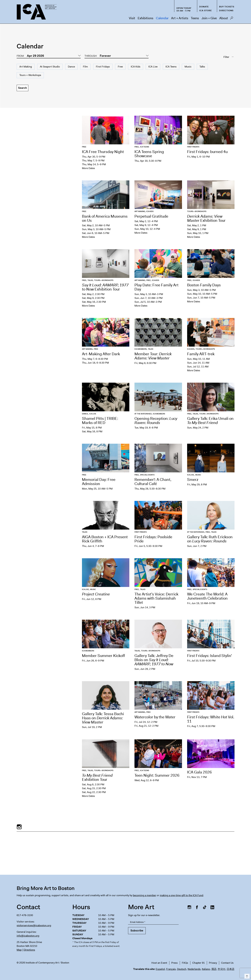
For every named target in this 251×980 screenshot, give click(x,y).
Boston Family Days (204, 285)
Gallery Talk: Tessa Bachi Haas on (103, 718)
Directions (226, 10)
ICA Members (141, 349)
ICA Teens (171, 67)
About (224, 18)
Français (171, 969)
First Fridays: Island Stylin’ (210, 656)
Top (246, 976)
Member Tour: (153, 356)
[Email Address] (153, 922)
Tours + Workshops (30, 75)
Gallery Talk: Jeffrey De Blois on (154, 660)
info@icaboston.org (28, 936)
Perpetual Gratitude (151, 216)
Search (232, 19)
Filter (226, 57)
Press (174, 963)
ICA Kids (136, 67)
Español (160, 969)
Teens (195, 18)
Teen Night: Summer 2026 (157, 775)
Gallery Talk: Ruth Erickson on (210, 539)
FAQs (185, 963)
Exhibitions (146, 18)
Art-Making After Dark (101, 354)
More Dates (88, 168)
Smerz (193, 480)
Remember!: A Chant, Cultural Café (153, 482)
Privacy (213, 963)
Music (188, 67)
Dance (71, 67)
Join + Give (209, 18)
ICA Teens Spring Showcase (149, 154)
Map (19, 950)
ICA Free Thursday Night (103, 152)
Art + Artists (180, 18)
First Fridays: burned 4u (207, 152)
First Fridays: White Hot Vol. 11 (211, 719)
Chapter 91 (198, 963)
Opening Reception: (156, 421)
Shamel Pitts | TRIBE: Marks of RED (100, 421)
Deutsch (182, 969)
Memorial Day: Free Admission (99, 482)
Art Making (26, 67)
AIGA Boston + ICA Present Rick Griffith (105, 539)
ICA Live (153, 67)
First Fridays (103, 67)
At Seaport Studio (50, 67)
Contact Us (227, 963)
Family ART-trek (201, 354)
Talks (202, 67)
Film (85, 67)
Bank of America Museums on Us (105, 218)
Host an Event (159, 963)
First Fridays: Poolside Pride (153, 539)
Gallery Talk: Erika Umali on (210, 421)
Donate (204, 7)
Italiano (206, 969)
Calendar (162, 18)
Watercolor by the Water (155, 717)
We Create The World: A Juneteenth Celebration (207, 596)
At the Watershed (143, 414)
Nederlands (194, 969)
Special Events (147, 475)
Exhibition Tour (206, 218)
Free (120, 67)
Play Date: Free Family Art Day (156, 287)
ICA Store (205, 10)
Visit (132, 18)
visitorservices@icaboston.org (34, 925)
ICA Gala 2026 (199, 772)
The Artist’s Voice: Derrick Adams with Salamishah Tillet (156, 598)
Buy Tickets (227, 7)
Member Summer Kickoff (103, 656)
